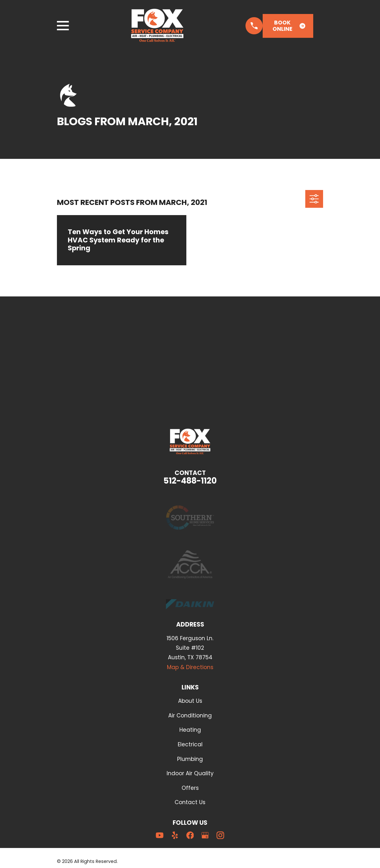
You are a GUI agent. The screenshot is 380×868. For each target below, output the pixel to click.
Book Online (289, 26)
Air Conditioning (190, 715)
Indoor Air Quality (190, 773)
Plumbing (190, 759)
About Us (190, 701)
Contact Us (190, 802)
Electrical (190, 744)
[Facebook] (190, 835)
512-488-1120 (190, 481)
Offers (190, 788)
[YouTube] (160, 835)
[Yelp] (175, 835)
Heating (190, 730)
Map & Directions (190, 667)
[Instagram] (220, 835)
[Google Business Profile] (205, 835)
